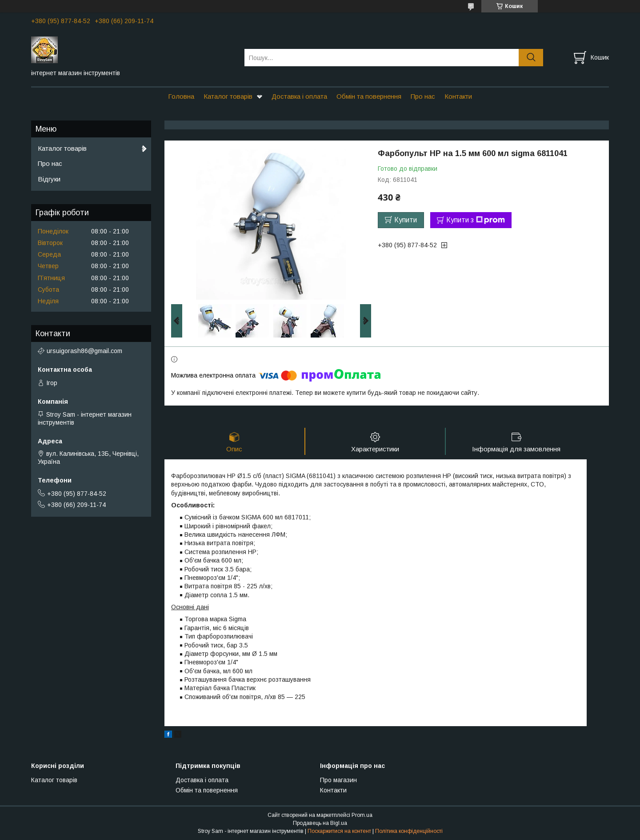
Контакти (458, 96)
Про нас (423, 96)
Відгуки (49, 179)
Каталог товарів (228, 96)
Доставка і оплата (299, 96)
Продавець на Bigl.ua (320, 824)
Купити (406, 220)
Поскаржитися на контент (339, 832)
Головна (181, 96)
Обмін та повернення (369, 96)
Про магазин (338, 780)
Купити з (476, 220)
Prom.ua (362, 816)
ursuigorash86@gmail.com (84, 351)
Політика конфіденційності (409, 832)
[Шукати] (531, 58)
